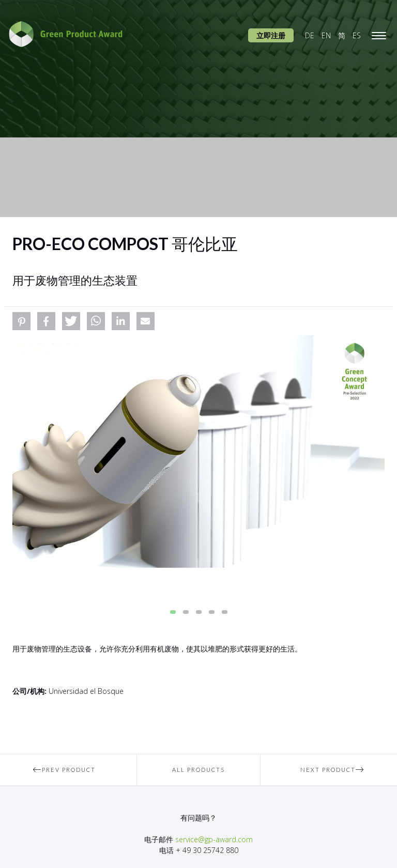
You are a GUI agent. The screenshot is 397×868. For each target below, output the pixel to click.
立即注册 (271, 35)
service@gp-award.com (214, 839)
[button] (21, 321)
